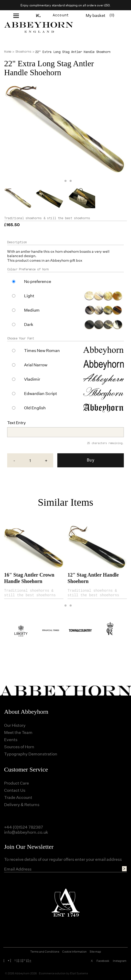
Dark (29, 324)
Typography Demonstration (31, 754)
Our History (15, 725)
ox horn (57, 251)
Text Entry (16, 423)
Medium (32, 310)
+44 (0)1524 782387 (24, 827)
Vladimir (32, 379)
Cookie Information (74, 951)
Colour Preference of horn (28, 269)
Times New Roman (42, 350)
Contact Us (15, 790)
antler (26, 251)
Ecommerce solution (52, 973)
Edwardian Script (41, 393)
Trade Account (18, 797)
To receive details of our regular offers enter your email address (63, 859)
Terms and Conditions (45, 951)
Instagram (120, 961)
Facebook (103, 961)
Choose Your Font (20, 338)
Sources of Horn (19, 747)
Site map (95, 951)
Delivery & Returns (22, 804)
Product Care (17, 783)
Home (8, 52)
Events (11, 739)
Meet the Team (18, 732)
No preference (38, 281)
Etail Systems (79, 973)
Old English (35, 408)
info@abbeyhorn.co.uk (26, 832)
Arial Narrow (36, 365)
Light (29, 296)
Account (61, 15)
